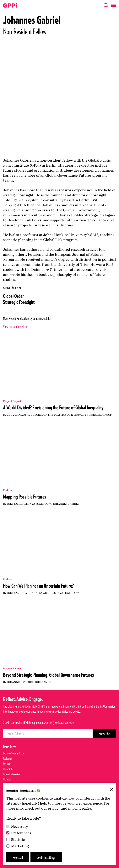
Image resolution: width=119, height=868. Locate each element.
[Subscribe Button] (104, 733)
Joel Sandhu (16, 504)
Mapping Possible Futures (25, 497)
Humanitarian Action (12, 774)
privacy (54, 808)
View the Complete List (15, 326)
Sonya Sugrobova (39, 504)
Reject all (18, 857)
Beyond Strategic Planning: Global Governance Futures (49, 675)
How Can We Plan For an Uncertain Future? (38, 586)
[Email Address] (48, 733)
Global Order (14, 296)
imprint (75, 808)
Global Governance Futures (68, 175)
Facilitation (8, 759)
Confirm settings (46, 857)
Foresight (7, 764)
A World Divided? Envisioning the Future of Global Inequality (53, 407)
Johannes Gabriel (66, 504)
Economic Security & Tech (14, 753)
